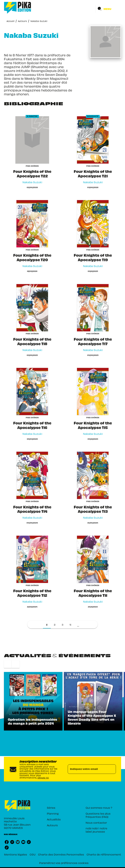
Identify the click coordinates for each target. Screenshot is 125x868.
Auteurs (22, 21)
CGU (33, 854)
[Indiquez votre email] (88, 769)
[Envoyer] (112, 769)
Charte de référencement (104, 854)
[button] (47, 625)
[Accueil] (18, 8)
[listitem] (7, 842)
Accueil (10, 21)
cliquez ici (43, 778)
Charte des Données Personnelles (61, 854)
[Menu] (108, 9)
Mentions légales (16, 854)
